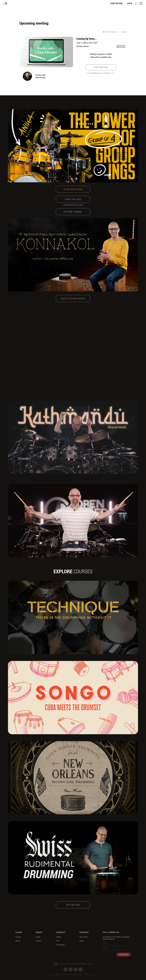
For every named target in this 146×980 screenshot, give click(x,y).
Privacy (94, 974)
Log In (130, 3)
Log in (112, 73)
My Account (84, 937)
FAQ (58, 941)
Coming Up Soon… (86, 39)
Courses (18, 937)
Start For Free (116, 3)
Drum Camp (60, 945)
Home (38, 937)
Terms (87, 974)
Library (18, 941)
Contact (39, 941)
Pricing (59, 937)
